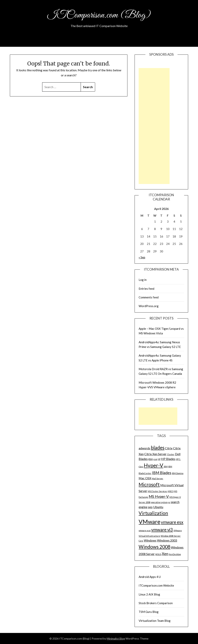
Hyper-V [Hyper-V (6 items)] (154, 465)
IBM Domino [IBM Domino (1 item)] (178, 473)
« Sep (142, 257)
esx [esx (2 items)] (151, 459)
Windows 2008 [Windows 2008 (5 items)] (154, 547)
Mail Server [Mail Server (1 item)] (157, 478)
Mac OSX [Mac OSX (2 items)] (145, 478)
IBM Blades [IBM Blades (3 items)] (162, 473)
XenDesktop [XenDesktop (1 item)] (175, 554)
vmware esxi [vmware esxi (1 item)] (145, 530)
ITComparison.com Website (156, 585)
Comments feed (149, 297)
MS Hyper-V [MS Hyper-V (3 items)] (159, 496)
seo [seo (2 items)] (150, 507)
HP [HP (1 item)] (159, 459)
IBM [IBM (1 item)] (166, 466)
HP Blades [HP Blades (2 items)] (168, 459)
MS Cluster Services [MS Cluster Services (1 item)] (157, 491)
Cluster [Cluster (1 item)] (171, 454)
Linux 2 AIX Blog (149, 594)
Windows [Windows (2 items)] (150, 540)
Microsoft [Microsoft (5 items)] (149, 484)
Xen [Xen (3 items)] (165, 554)
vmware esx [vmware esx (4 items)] (172, 522)
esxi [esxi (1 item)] (155, 459)
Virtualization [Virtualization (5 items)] (153, 513)
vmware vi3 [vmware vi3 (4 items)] (162, 530)
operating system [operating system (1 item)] (159, 502)
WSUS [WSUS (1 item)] (158, 554)
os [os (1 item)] (169, 502)
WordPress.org (149, 306)
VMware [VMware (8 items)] (149, 522)
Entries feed (146, 289)
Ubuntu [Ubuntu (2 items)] (158, 507)
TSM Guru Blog (149, 612)
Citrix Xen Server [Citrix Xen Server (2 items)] (155, 454)
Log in (143, 280)
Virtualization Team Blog (155, 621)
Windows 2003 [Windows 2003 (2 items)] (167, 540)
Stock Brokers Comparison (156, 603)
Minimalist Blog (116, 638)
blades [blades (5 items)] (158, 448)
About (99, 41)
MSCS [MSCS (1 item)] (171, 491)
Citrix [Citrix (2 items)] (169, 448)
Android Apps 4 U (150, 577)
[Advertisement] (154, 126)
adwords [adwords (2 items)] (144, 448)
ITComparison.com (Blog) (99, 15)
